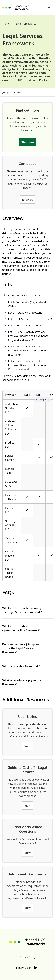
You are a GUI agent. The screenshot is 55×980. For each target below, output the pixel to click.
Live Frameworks (26, 24)
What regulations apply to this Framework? (25, 682)
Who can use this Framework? (25, 666)
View (27, 746)
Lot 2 (39, 395)
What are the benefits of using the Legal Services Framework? (25, 610)
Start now (28, 142)
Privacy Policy (27, 957)
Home (6, 24)
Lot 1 (27, 395)
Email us (28, 200)
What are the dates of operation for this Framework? (25, 628)
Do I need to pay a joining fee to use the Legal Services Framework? (25, 648)
